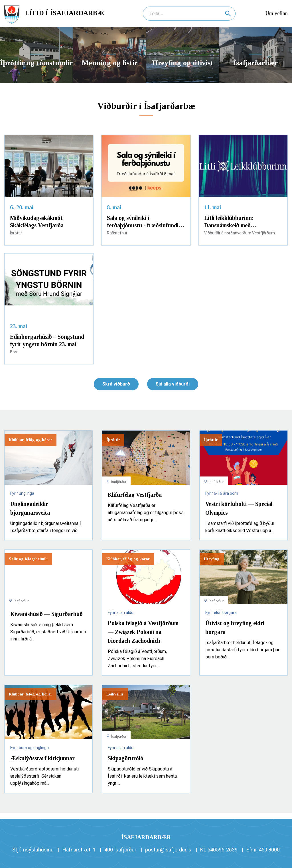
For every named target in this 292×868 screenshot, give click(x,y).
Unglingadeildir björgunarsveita (30, 508)
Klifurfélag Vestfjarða (135, 495)
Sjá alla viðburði (173, 384)
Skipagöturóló (126, 758)
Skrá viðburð (116, 384)
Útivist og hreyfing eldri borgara (235, 627)
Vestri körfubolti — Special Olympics (239, 508)
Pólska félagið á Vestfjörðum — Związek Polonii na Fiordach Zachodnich (143, 632)
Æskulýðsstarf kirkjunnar (42, 758)
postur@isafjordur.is (168, 850)
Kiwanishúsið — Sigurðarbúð (46, 614)
